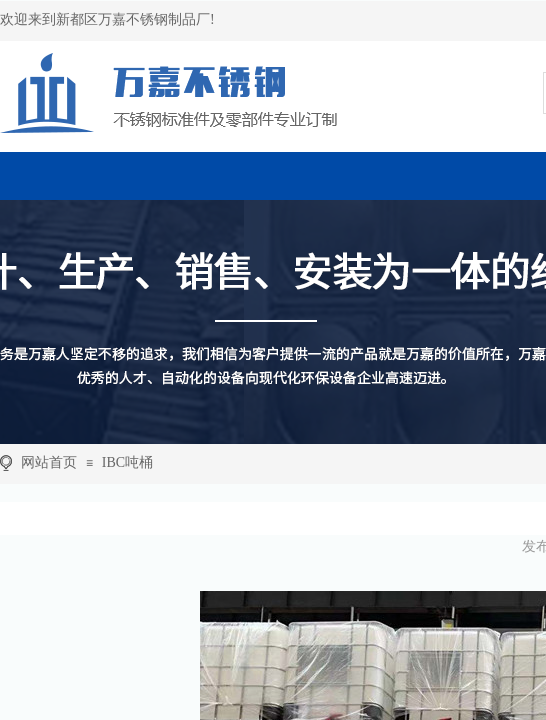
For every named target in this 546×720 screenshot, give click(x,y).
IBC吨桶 (127, 462)
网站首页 (49, 462)
